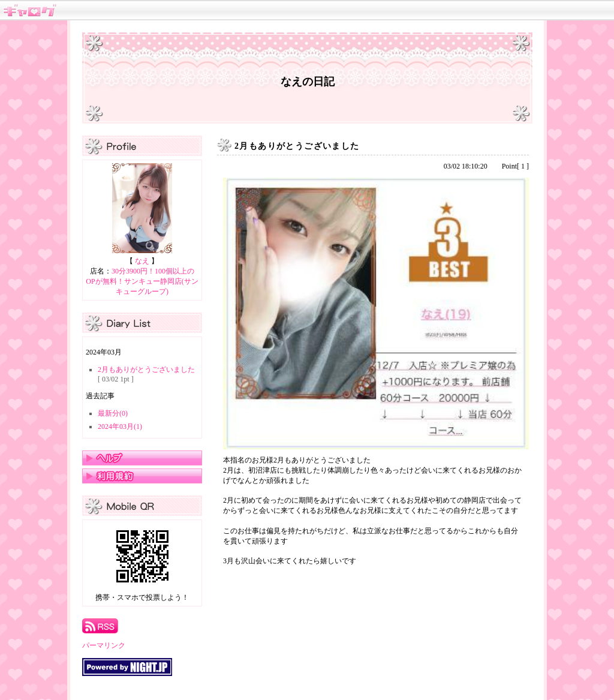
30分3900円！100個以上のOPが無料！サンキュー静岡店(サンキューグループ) (142, 281)
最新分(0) (113, 413)
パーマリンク (104, 645)
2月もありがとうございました (146, 369)
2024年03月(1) (120, 426)
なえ (142, 261)
